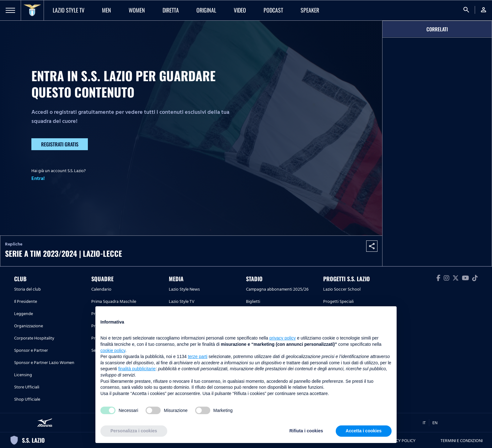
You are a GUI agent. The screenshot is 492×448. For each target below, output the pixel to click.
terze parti (198, 356)
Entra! (38, 178)
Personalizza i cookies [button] (134, 431)
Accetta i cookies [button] (364, 431)
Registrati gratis (60, 144)
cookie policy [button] (113, 350)
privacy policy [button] (283, 338)
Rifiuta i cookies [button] (306, 431)
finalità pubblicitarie (137, 369)
